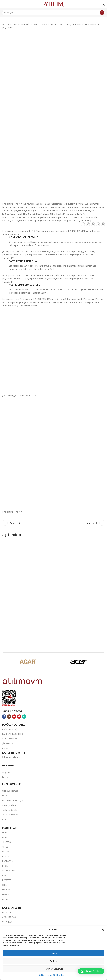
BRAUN (6, 856)
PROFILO (6, 899)
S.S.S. (4, 820)
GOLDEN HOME (9, 871)
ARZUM (6, 851)
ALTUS (5, 847)
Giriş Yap (6, 772)
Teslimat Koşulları (10, 810)
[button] (103, 930)
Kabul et (54, 953)
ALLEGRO (6, 842)
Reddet (53, 961)
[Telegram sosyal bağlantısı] (103, 224)
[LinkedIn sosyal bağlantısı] (98, 224)
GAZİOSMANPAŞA (10, 739)
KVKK (5, 796)
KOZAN (6, 894)
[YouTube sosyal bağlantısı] (14, 717)
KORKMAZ (7, 890)
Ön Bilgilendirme (45, 975)
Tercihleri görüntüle (53, 969)
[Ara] (53, 13)
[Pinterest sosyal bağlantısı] (93, 224)
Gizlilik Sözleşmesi (60, 975)
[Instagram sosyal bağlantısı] (9, 717)
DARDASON (8, 861)
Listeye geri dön (53, 523)
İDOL (4, 885)
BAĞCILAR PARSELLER (12, 734)
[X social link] (88, 224)
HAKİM (5, 875)
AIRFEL (5, 837)
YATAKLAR (7, 922)
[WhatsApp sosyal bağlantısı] (24, 717)
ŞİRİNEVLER (7, 743)
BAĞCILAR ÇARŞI (10, 729)
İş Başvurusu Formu (11, 757)
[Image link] (22, 681)
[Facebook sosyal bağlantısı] (83, 224)
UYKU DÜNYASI (9, 917)
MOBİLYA (6, 912)
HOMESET (7, 880)
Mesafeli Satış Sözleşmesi (14, 800)
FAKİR (5, 866)
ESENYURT (7, 748)
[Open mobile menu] (3, 4)
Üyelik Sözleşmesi (10, 815)
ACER (5, 833)
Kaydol (5, 777)
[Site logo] (53, 4)
